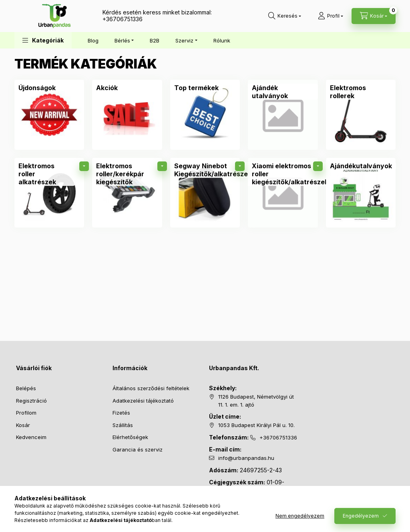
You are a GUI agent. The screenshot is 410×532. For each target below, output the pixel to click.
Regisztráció (31, 401)
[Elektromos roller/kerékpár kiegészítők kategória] (127, 193)
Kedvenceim (31, 437)
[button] (43, 40)
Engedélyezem (361, 516)
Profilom (26, 413)
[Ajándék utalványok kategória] (283, 115)
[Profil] (331, 16)
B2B (155, 40)
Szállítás (123, 425)
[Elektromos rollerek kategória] (361, 115)
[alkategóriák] (84, 166)
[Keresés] (285, 16)
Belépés (26, 388)
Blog (93, 40)
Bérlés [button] (122, 40)
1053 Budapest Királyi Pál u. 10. (256, 425)
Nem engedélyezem (300, 516)
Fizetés (121, 413)
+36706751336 (123, 19)
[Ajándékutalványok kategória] (361, 193)
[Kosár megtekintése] (374, 16)
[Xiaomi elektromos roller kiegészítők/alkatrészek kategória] (283, 193)
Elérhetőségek (130, 437)
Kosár (23, 425)
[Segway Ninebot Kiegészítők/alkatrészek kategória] (205, 193)
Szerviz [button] (184, 40)
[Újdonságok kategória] (37, 88)
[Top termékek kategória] (196, 88)
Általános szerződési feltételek (151, 388)
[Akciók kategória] (107, 88)
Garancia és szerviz (138, 449)
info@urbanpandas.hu (246, 458)
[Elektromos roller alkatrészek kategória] (49, 193)
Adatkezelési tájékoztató (143, 401)
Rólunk (222, 40)
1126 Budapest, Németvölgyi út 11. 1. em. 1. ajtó (256, 401)
